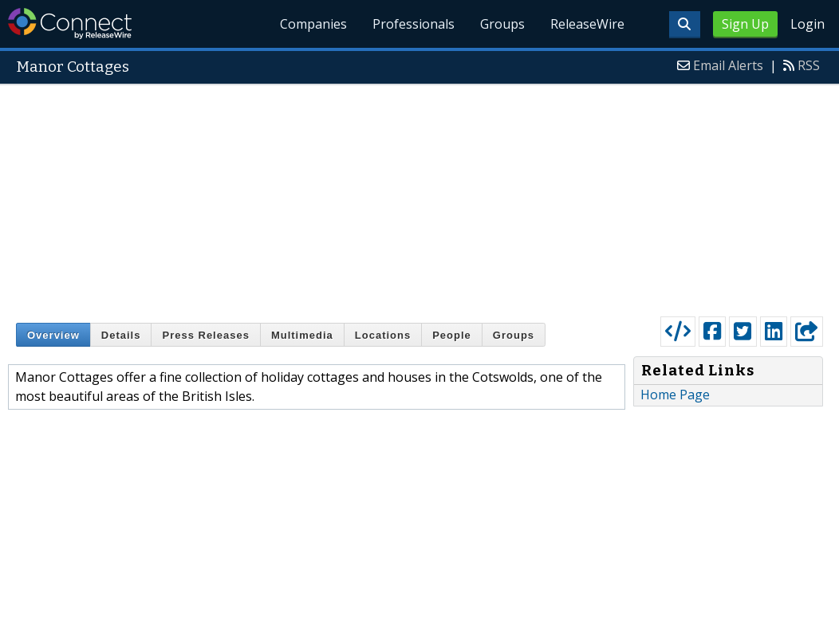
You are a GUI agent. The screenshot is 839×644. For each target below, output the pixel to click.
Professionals (414, 24)
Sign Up (745, 24)
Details (121, 335)
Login (807, 24)
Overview (53, 335)
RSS (809, 65)
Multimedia (302, 335)
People (452, 335)
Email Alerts (728, 65)
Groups (502, 24)
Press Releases (205, 335)
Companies (314, 24)
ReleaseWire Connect (70, 24)
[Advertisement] (419, 197)
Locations (383, 335)
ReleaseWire (587, 24)
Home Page (675, 395)
